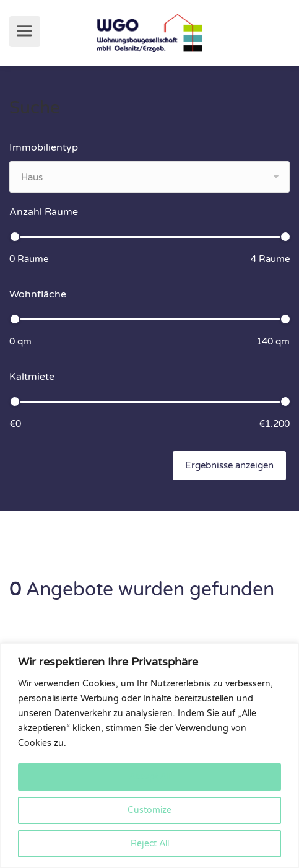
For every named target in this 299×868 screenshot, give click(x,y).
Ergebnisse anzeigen (229, 465)
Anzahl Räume (44, 212)
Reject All (150, 844)
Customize (149, 810)
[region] (149, 756)
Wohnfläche (38, 294)
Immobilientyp (44, 147)
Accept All (150, 777)
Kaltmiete (32, 377)
